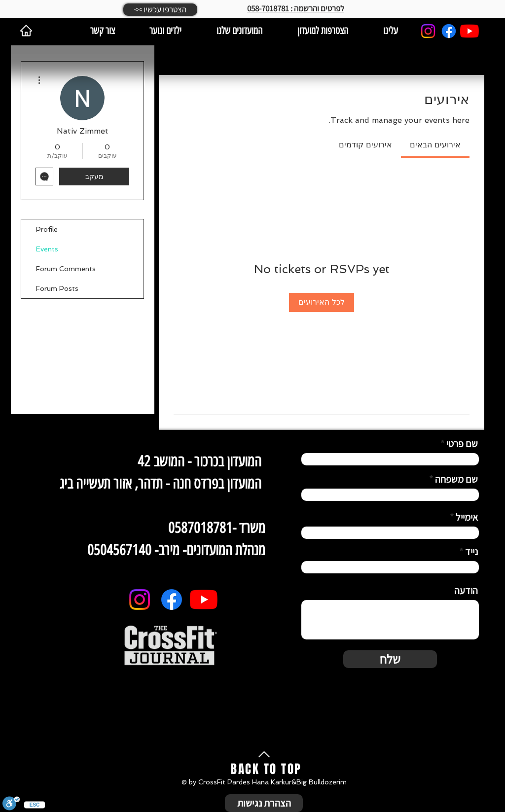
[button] (160, 10)
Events (47, 249)
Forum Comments (66, 269)
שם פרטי (462, 444)
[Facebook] (449, 31)
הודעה (466, 591)
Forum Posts (57, 288)
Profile (47, 229)
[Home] (26, 31)
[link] (435, 145)
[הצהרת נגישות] (264, 803)
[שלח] (390, 659)
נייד (471, 552)
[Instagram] (428, 31)
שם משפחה (456, 479)
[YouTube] (469, 31)
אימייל (467, 517)
